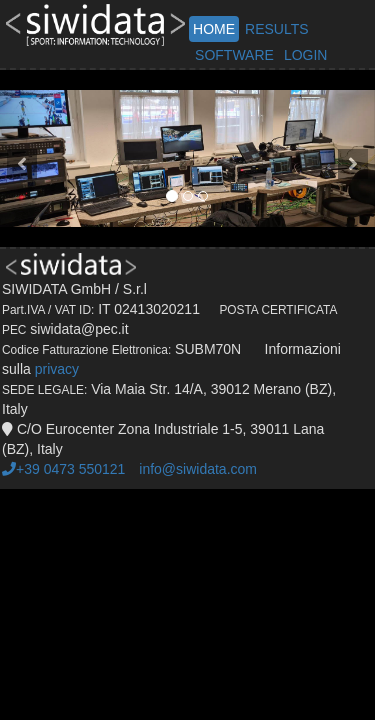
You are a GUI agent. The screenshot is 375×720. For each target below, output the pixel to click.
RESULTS (277, 29)
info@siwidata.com (198, 469)
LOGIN (306, 55)
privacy (57, 369)
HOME (214, 29)
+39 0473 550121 (63, 469)
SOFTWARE (234, 55)
